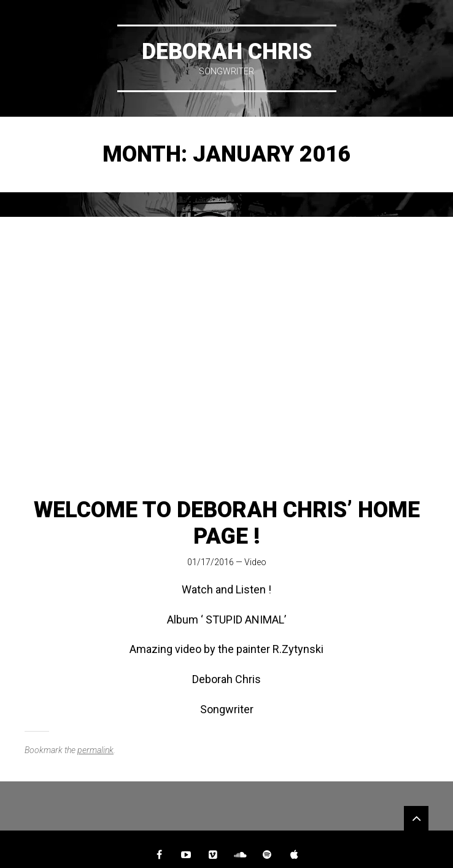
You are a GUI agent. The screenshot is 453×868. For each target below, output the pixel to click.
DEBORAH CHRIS (227, 52)
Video (255, 562)
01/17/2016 (211, 562)
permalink (95, 750)
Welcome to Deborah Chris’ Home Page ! (227, 523)
